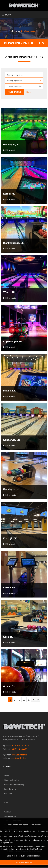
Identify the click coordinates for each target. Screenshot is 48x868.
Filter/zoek (15, 92)
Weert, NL (9, 292)
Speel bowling (10, 789)
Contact (8, 812)
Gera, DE (8, 637)
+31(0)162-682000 (19, 749)
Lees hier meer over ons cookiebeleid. (24, 861)
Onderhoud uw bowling (14, 784)
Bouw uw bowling (12, 780)
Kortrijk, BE (10, 538)
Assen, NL (9, 686)
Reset (29, 92)
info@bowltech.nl (19, 755)
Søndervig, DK (12, 440)
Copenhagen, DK (13, 341)
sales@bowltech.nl (18, 758)
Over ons (8, 793)
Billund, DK (9, 391)
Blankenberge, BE (13, 243)
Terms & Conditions (13, 821)
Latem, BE (9, 587)
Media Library (10, 816)
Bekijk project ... (10, 150)
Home (15, 31)
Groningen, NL (12, 144)
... (24, 700)
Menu (6, 15)
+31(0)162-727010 (20, 745)
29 (29, 700)
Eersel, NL (9, 194)
